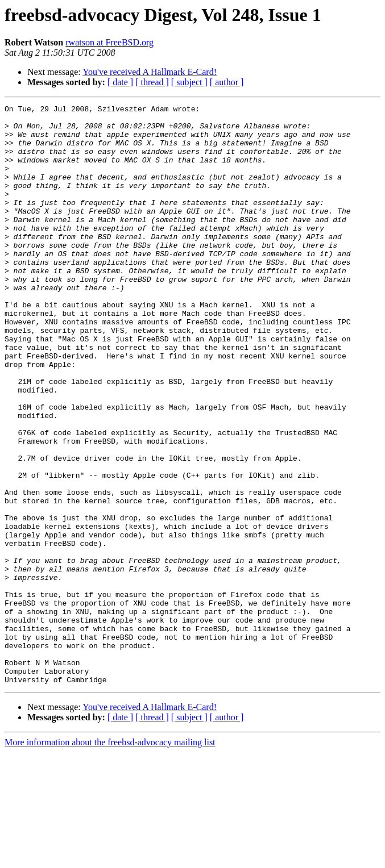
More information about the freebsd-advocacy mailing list (110, 858)
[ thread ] (152, 82)
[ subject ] (189, 82)
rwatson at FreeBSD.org (109, 42)
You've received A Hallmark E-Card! (150, 72)
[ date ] (120, 82)
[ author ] (227, 82)
